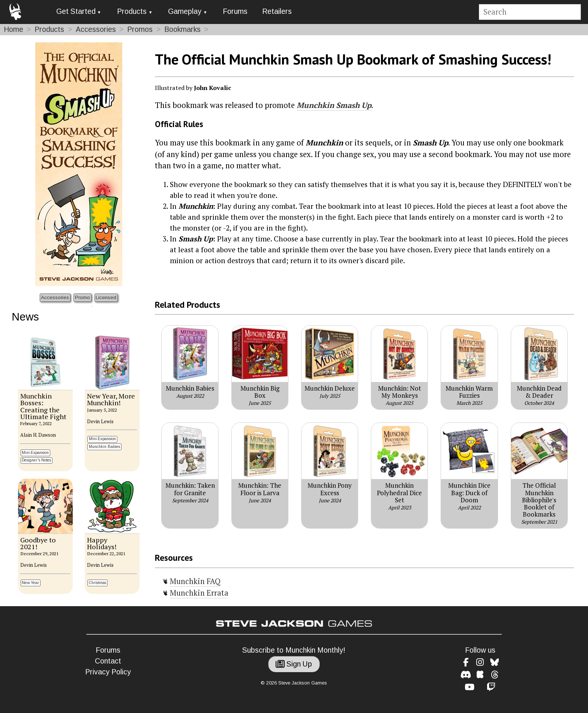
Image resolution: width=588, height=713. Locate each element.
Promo (82, 297)
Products (132, 11)
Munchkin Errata (199, 593)
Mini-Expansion (35, 453)
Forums (235, 11)
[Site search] (530, 12)
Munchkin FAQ (195, 581)
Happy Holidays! (102, 543)
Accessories (96, 29)
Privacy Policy (108, 672)
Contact (108, 661)
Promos (140, 29)
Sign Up (294, 664)
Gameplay (185, 11)
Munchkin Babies (104, 447)
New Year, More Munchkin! (111, 399)
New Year (30, 583)
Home (13, 29)
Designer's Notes (36, 460)
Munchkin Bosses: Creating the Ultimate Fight (43, 406)
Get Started (76, 11)
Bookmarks (182, 29)
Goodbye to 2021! (38, 543)
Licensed (106, 297)
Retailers (277, 11)
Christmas (97, 583)
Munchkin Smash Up (334, 105)
